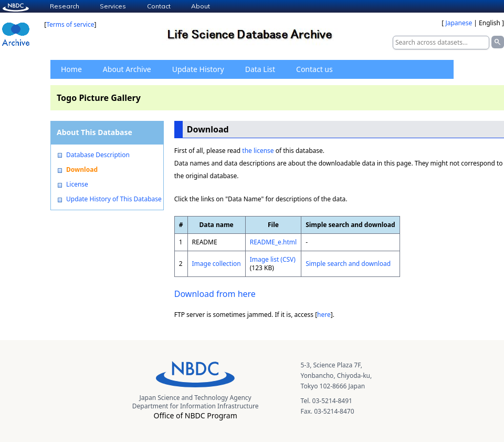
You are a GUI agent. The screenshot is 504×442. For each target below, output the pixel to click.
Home (71, 69)
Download (82, 170)
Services (113, 6)
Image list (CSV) (273, 259)
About (201, 6)
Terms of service (70, 24)
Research (65, 6)
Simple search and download (348, 264)
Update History (198, 69)
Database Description (98, 155)
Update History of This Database (114, 199)
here (324, 315)
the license (258, 151)
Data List (260, 69)
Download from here (215, 294)
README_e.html (274, 242)
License (77, 184)
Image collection (217, 264)
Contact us (314, 69)
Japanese (459, 23)
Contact (159, 6)
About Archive (127, 69)
